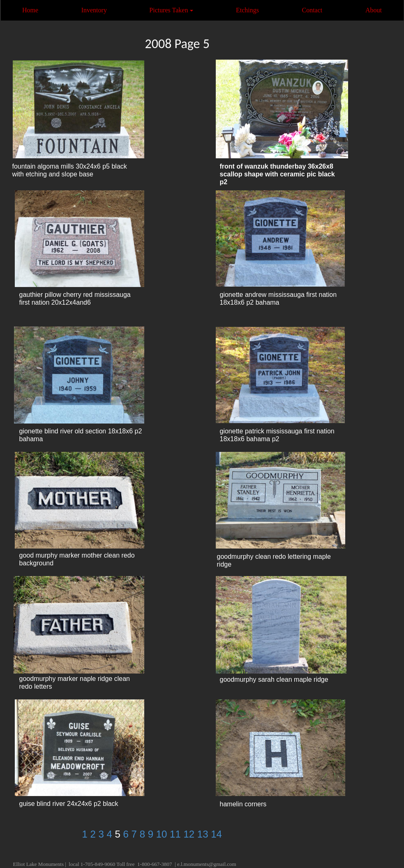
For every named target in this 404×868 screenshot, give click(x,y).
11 (177, 834)
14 (216, 834)
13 (204, 834)
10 (163, 834)
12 (190, 834)
